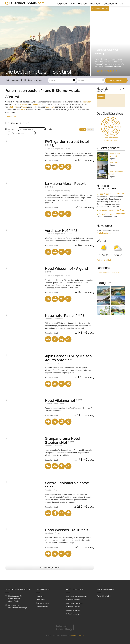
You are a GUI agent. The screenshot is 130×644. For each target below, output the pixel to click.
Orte (72, 4)
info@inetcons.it (14, 605)
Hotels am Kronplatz (73, 607)
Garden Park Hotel (105, 247)
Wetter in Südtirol (104, 297)
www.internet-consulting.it (18, 608)
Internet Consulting (77, 635)
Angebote (95, 4)
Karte (90, 129)
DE (121, 4)
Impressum (40, 596)
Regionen (62, 4)
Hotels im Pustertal (73, 610)
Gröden (24, 107)
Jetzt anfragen (116, 80)
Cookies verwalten (42, 603)
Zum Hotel (104, 139)
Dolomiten (87, 102)
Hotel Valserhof (104, 230)
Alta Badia (13, 107)
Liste (83, 129)
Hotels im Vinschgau (73, 614)
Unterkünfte (110, 4)
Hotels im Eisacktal (73, 600)
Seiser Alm (50, 107)
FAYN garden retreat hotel (114, 191)
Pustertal (24, 104)
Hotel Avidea (114, 199)
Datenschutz (40, 600)
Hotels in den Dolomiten (75, 603)
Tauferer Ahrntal (38, 104)
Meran (23, 109)
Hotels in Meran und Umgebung (77, 596)
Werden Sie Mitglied (104, 596)
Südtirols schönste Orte (109, 309)
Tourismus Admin (42, 607)
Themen (82, 4)
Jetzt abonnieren (104, 269)
